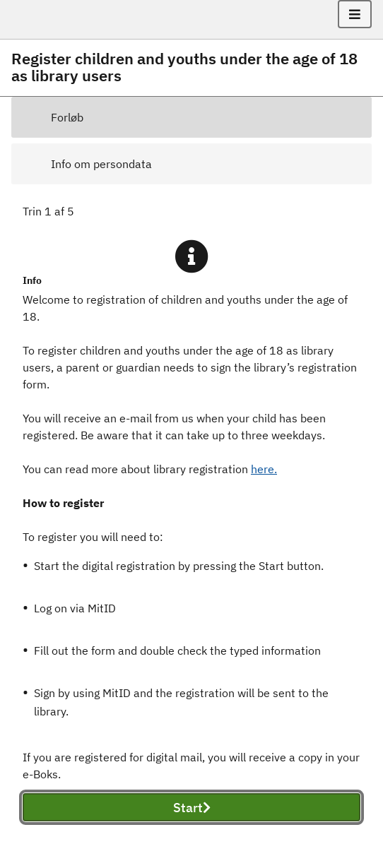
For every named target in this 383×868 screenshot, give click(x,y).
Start (192, 808)
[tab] (191, 117)
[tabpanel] (191, 529)
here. (264, 469)
